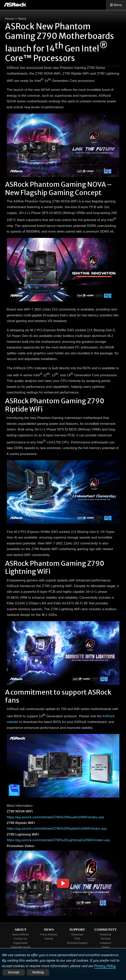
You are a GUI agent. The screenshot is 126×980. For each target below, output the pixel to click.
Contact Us (20, 939)
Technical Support (77, 943)
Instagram (105, 943)
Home (10, 19)
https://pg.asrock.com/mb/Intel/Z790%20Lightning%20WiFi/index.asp (58, 840)
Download (77, 934)
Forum (106, 947)
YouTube (106, 939)
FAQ (77, 939)
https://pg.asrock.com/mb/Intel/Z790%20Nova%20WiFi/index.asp (55, 817)
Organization (20, 943)
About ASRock (20, 934)
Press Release (49, 934)
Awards (49, 939)
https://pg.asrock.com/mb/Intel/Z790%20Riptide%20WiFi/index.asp (57, 828)
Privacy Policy (105, 966)
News (22, 19)
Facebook (106, 934)
